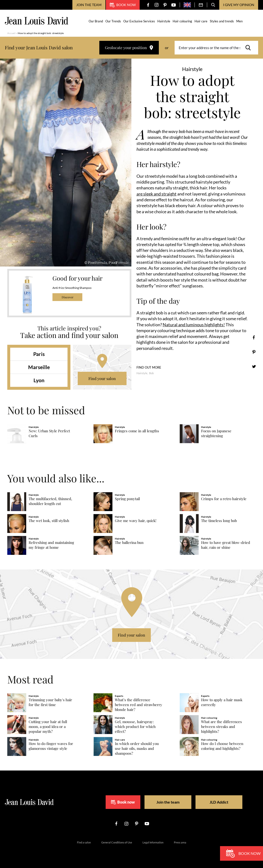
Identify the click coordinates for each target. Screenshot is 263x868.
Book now (123, 5)
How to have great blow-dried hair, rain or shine (226, 545)
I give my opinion (239, 5)
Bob (151, 373)
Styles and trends (222, 21)
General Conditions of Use (117, 842)
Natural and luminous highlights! (194, 325)
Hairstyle (164, 21)
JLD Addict (219, 802)
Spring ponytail (127, 499)
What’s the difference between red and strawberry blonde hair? (139, 705)
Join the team (89, 5)
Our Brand (96, 21)
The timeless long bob (219, 521)
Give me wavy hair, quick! (136, 521)
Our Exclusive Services (139, 21)
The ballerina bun (129, 543)
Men (239, 21)
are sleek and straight (157, 194)
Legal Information (153, 842)
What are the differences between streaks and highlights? (221, 727)
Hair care (201, 21)
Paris (39, 354)
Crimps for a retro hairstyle (224, 499)
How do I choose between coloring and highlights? (222, 746)
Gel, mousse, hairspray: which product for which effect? (135, 727)
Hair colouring (182, 21)
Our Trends (113, 21)
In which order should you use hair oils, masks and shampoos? (137, 748)
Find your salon (102, 378)
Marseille (39, 367)
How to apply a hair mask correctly (222, 702)
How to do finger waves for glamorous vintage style (51, 746)
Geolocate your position (129, 48)
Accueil (11, 33)
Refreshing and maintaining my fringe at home (51, 545)
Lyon (39, 380)
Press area (180, 842)
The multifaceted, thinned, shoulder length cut (50, 501)
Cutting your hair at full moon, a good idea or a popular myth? (48, 727)
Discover (68, 297)
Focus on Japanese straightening (216, 433)
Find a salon (84, 842)
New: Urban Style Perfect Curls (49, 433)
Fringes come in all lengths (137, 431)
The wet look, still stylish (49, 521)
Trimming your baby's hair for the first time (50, 702)
